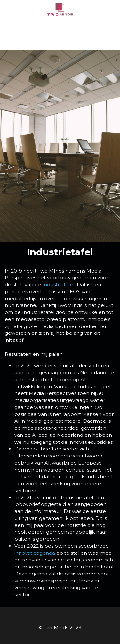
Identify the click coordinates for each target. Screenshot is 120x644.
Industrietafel (58, 285)
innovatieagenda (35, 553)
